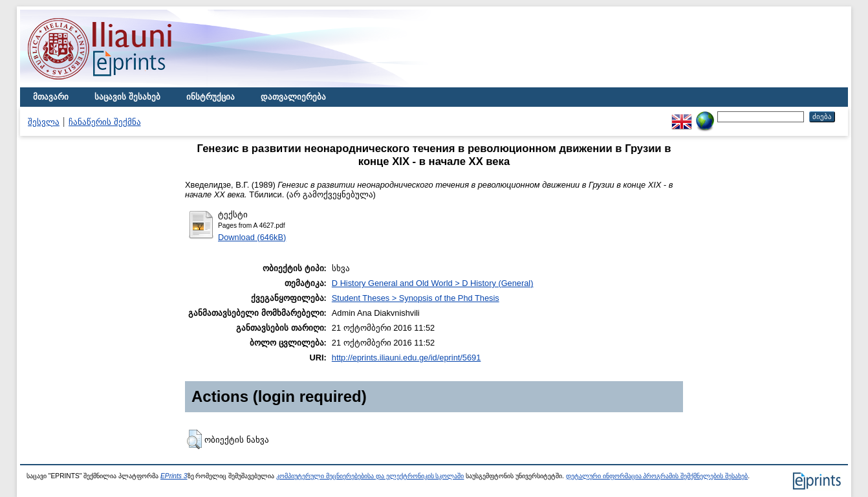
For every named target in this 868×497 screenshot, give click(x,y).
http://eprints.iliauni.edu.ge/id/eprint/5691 (407, 358)
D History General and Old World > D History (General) (433, 283)
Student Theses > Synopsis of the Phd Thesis (416, 298)
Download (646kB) (252, 237)
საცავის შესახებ (127, 97)
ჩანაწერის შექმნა (105, 122)
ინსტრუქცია (211, 97)
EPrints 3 (174, 476)
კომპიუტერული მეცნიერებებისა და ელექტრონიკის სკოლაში (370, 476)
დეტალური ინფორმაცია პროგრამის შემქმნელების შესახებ (657, 476)
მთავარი (51, 97)
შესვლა (44, 122)
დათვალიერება (293, 97)
